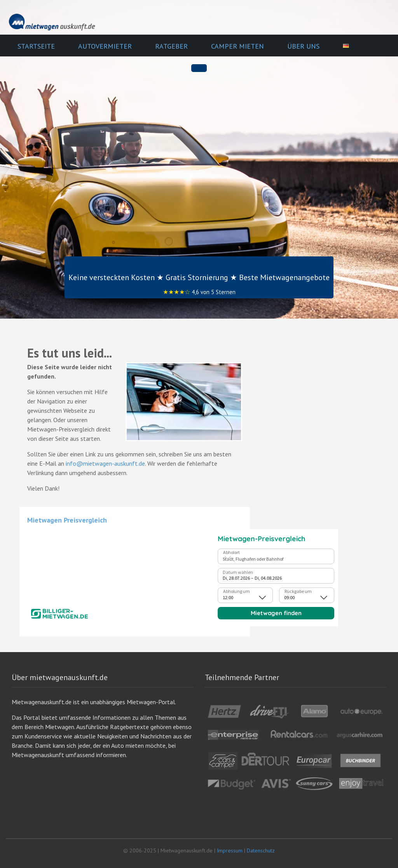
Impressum (230, 850)
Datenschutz (261, 850)
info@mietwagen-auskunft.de (105, 463)
